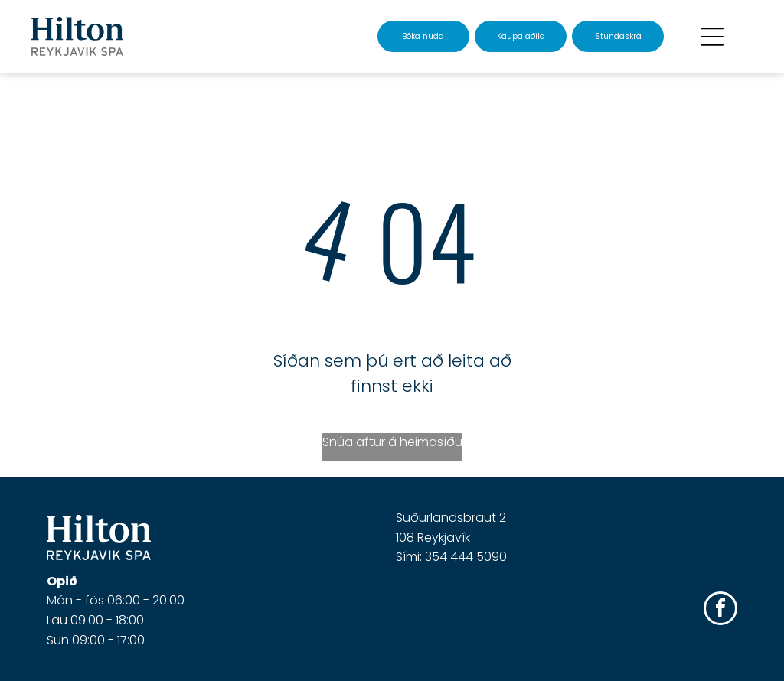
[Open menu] (712, 37)
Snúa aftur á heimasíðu (392, 442)
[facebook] (720, 610)
